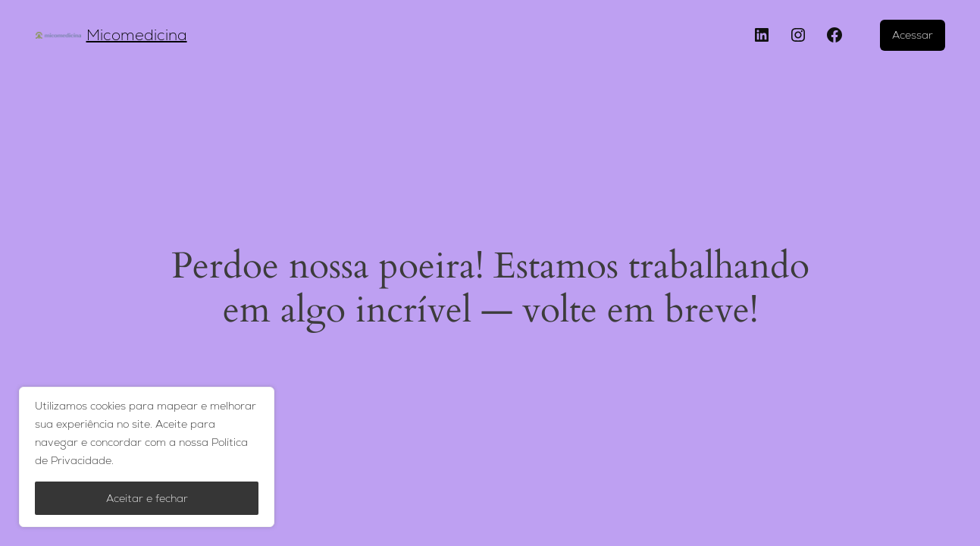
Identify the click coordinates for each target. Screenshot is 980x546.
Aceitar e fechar (147, 498)
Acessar (913, 35)
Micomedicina (137, 35)
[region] (147, 457)
